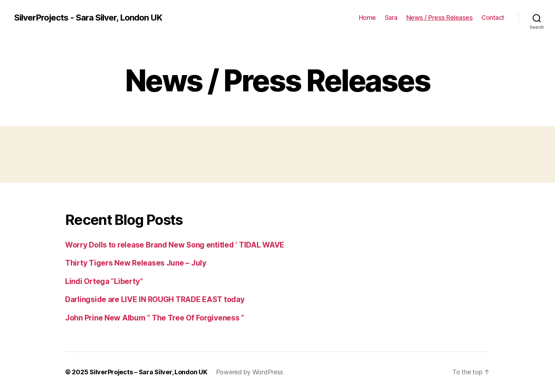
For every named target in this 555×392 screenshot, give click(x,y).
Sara (391, 18)
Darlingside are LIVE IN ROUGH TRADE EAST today (155, 299)
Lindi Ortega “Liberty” (104, 281)
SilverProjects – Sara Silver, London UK (148, 372)
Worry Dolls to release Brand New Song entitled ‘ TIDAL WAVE (175, 245)
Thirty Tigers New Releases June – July (136, 263)
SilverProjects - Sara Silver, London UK (88, 18)
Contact (493, 18)
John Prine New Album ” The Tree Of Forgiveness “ (155, 318)
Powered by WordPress (250, 372)
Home (367, 18)
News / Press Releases (440, 18)
